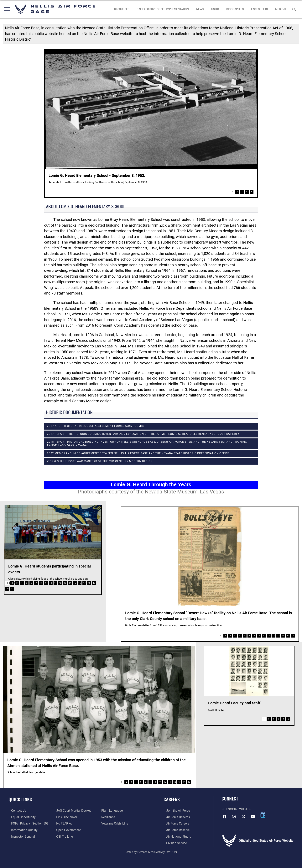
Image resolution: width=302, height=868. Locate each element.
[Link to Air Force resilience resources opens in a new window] (109, 817)
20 (7, 589)
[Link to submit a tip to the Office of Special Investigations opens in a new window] (64, 836)
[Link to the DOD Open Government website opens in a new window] (68, 830)
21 (12, 589)
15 (75, 583)
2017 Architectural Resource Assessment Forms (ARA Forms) (95, 426)
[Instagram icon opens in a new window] (234, 816)
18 (89, 583)
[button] (6, 9)
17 (84, 583)
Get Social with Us (236, 809)
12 (60, 583)
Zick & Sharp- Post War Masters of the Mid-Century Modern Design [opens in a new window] (100, 461)
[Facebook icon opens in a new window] (224, 816)
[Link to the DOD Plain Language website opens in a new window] (113, 811)
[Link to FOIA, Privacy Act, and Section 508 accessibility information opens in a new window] (27, 823)
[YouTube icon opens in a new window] (253, 816)
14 (70, 583)
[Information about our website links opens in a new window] (66, 817)
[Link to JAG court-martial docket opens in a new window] (73, 811)
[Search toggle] (295, 9)
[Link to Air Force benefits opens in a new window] (175, 817)
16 (80, 583)
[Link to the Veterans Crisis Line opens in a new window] (116, 823)
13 (65, 583)
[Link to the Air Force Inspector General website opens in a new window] (20, 836)
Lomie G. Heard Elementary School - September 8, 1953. (97, 175)
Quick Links (20, 799)
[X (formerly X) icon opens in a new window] (243, 816)
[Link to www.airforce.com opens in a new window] (175, 811)
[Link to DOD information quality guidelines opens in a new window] (22, 830)
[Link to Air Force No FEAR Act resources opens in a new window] (64, 823)
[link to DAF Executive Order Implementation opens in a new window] (163, 9)
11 (55, 583)
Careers (172, 799)
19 (94, 583)
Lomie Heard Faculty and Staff (234, 703)
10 (51, 583)
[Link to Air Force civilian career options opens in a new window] (174, 843)
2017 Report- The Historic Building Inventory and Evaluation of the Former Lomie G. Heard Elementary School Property (143, 434)
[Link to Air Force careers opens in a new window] (175, 823)
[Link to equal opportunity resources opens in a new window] (21, 817)
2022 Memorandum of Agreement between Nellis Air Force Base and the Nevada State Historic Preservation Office (138, 453)
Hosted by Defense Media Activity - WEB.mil (151, 852)
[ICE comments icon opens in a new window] (263, 815)
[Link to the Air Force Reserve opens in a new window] (175, 830)
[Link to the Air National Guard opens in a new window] (176, 836)
